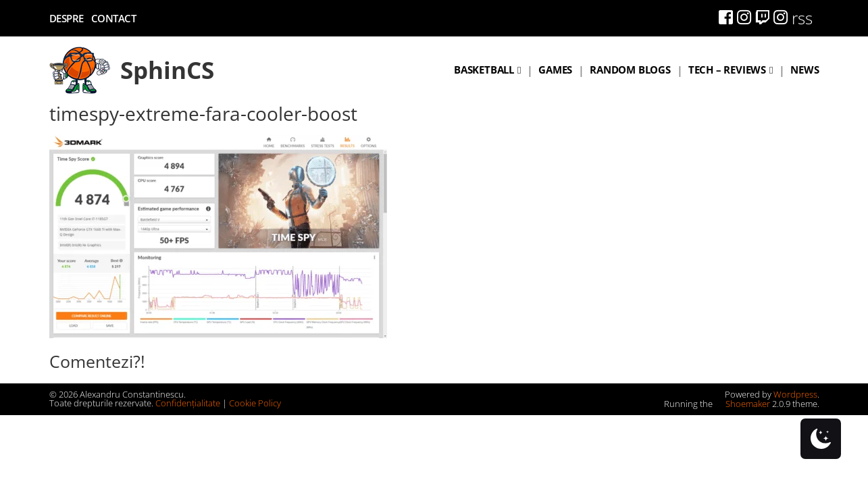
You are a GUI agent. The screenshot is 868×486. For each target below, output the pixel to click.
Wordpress (795, 394)
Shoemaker (742, 404)
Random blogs (630, 70)
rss (802, 18)
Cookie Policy (255, 403)
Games (555, 70)
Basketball (484, 70)
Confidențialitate (188, 403)
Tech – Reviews (727, 70)
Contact (114, 18)
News (805, 70)
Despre (67, 18)
